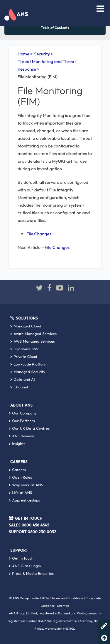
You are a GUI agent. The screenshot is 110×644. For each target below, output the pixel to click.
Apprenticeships (24, 500)
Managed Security (28, 372)
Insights (17, 444)
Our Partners (22, 421)
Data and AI (23, 379)
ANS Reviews (22, 436)
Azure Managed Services (33, 334)
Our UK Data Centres (29, 428)
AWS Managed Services (33, 341)
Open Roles (20, 477)
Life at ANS (20, 492)
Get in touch (21, 558)
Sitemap (63, 606)
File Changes (39, 234)
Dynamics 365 (24, 349)
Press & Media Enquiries (31, 573)
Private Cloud (24, 356)
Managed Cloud (26, 326)
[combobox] (83, 9)
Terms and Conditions (67, 598)
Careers (17, 470)
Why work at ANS (26, 485)
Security (42, 54)
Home (23, 54)
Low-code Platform (29, 364)
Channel (19, 387)
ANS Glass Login (25, 566)
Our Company (23, 413)
